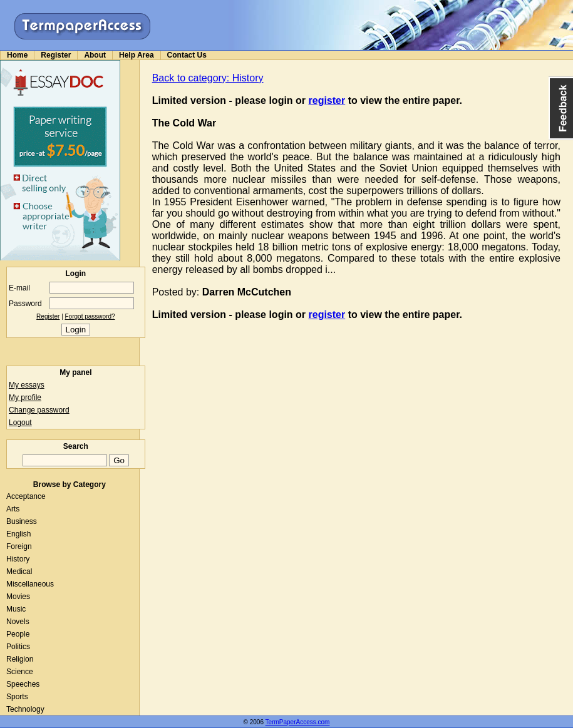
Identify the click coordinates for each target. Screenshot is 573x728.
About (95, 55)
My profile (25, 397)
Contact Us (187, 55)
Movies (18, 597)
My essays (27, 385)
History (18, 559)
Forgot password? (90, 316)
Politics (18, 647)
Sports (17, 697)
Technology (25, 709)
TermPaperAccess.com (298, 722)
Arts (13, 509)
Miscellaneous (30, 584)
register (327, 100)
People (18, 634)
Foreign (19, 546)
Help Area (137, 55)
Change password (39, 410)
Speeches (23, 684)
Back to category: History (208, 78)
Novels (18, 622)
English (18, 534)
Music (16, 609)
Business (22, 521)
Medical (19, 572)
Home (17, 55)
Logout (20, 423)
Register (56, 55)
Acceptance (26, 496)
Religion (20, 659)
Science (20, 672)
